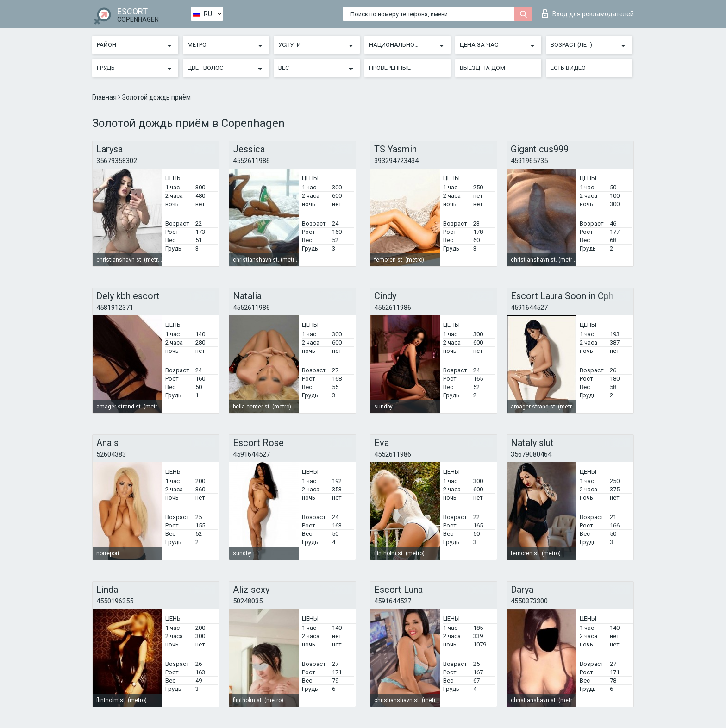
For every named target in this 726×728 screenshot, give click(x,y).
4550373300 (529, 601)
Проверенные (390, 68)
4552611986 (251, 161)
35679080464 (531, 454)
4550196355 (115, 601)
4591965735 (529, 161)
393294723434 (396, 161)
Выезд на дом (482, 68)
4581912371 (115, 308)
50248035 (248, 601)
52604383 (111, 454)
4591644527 (529, 308)
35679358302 (117, 161)
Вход (588, 13)
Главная (105, 97)
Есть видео (568, 68)
